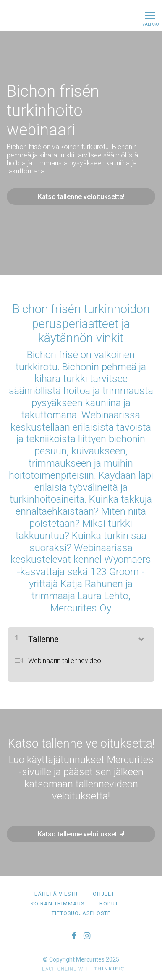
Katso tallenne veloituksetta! (81, 197)
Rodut (109, 904)
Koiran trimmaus (57, 904)
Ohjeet (104, 894)
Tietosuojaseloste (81, 913)
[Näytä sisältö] (141, 637)
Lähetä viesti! (56, 894)
